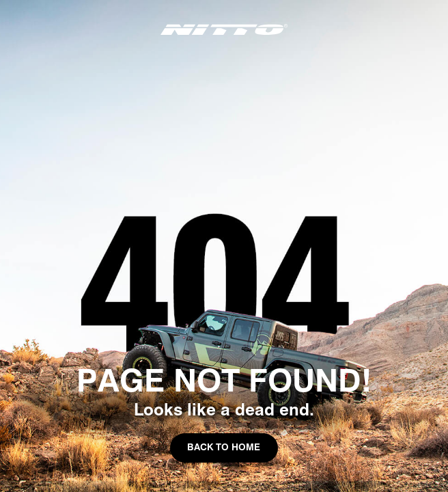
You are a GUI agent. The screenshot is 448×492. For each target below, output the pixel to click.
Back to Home (224, 447)
